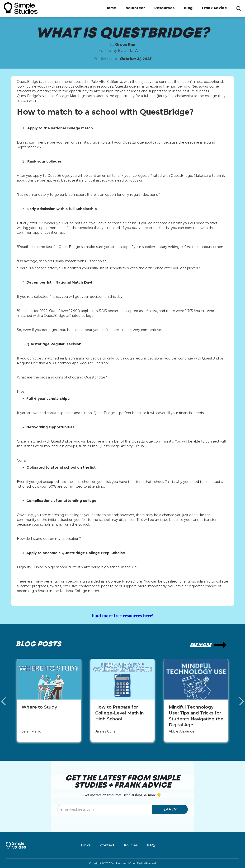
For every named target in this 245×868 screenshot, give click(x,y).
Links (86, 845)
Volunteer (135, 8)
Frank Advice (214, 8)
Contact (107, 845)
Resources (164, 8)
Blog (188, 8)
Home (111, 8)
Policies (131, 845)
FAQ (151, 845)
